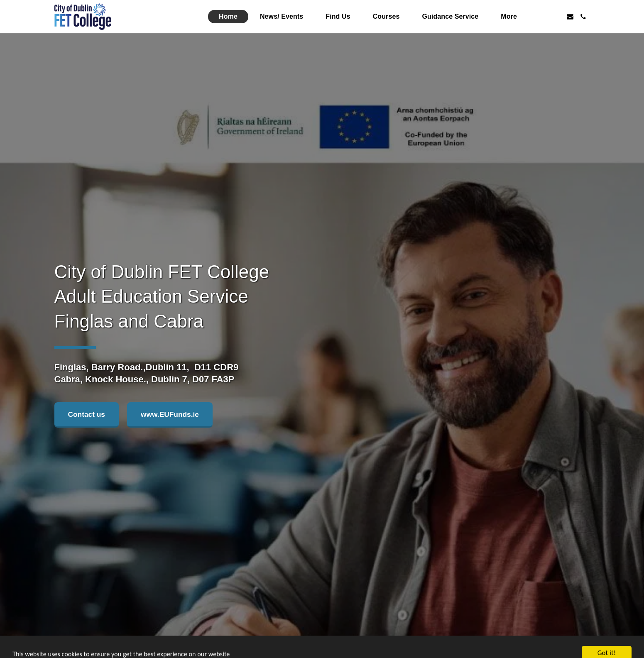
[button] (544, 17)
